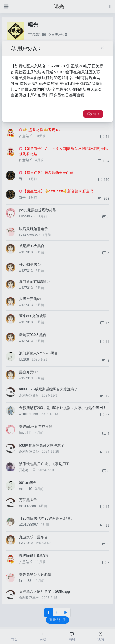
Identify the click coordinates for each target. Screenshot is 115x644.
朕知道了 (93, 114)
